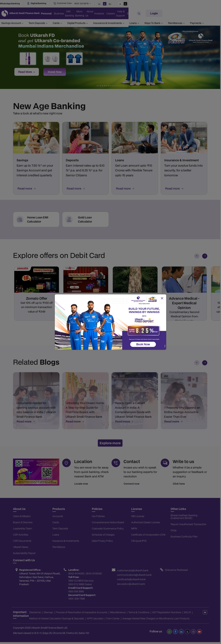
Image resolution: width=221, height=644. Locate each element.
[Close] (162, 298)
